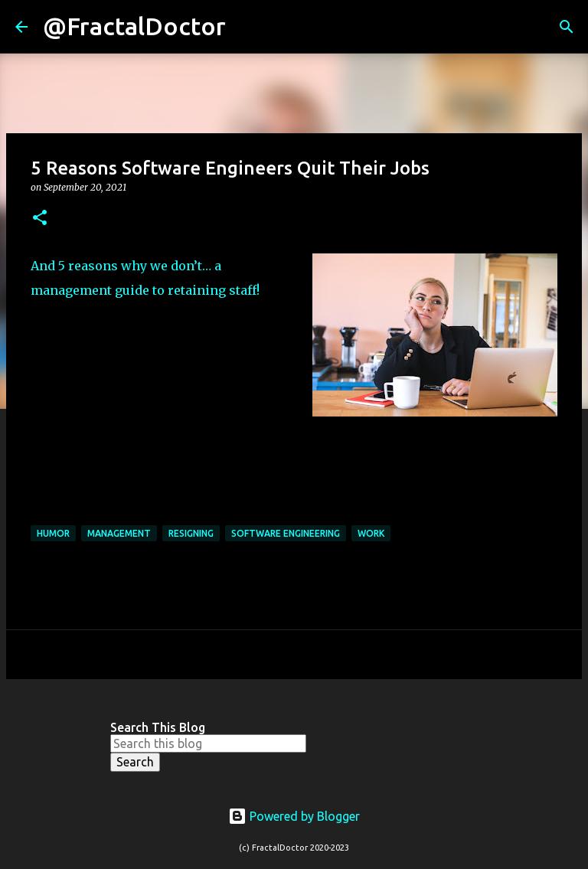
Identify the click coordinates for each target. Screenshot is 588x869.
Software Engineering (286, 533)
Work (371, 533)
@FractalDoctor (134, 26)
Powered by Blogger (294, 816)
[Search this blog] (208, 743)
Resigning (191, 533)
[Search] (247, 27)
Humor (53, 533)
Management (119, 533)
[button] (40, 219)
